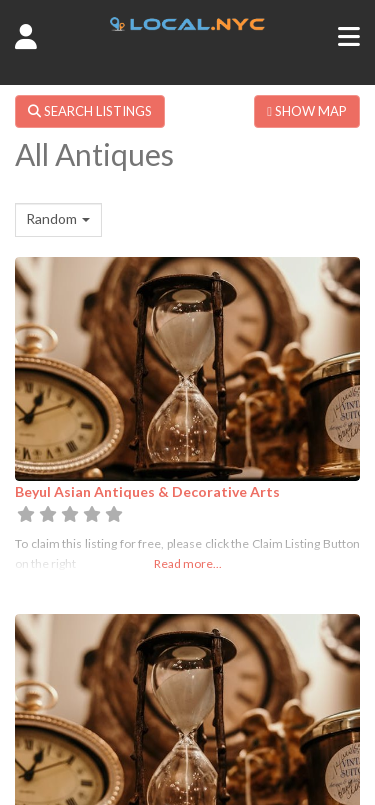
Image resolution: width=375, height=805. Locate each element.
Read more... (188, 563)
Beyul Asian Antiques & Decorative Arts (147, 491)
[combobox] (58, 220)
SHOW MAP (307, 111)
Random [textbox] (51, 218)
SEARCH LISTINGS (90, 111)
